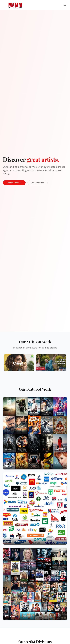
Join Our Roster (38, 183)
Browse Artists (14, 183)
